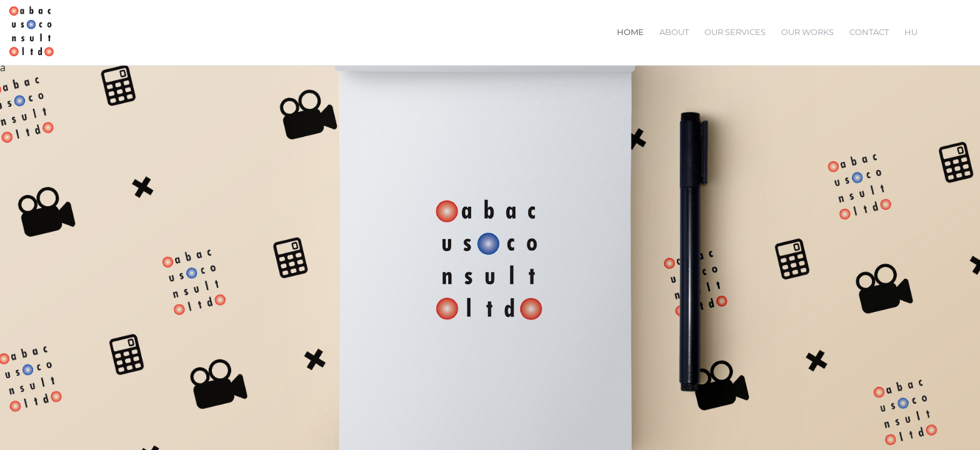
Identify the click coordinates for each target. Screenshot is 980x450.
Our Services (735, 32)
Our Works (807, 32)
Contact (869, 32)
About (674, 32)
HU (911, 32)
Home (630, 32)
